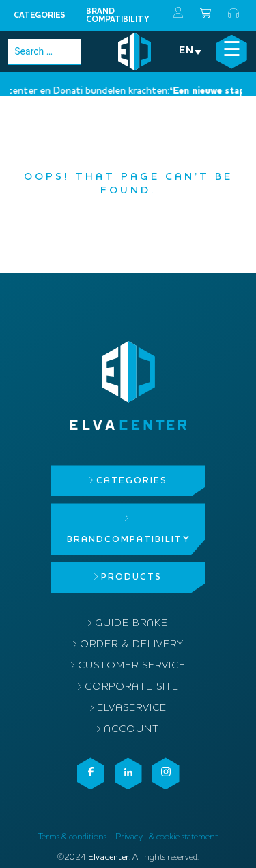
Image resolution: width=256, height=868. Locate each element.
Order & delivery (132, 645)
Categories (40, 16)
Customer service (132, 666)
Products (131, 577)
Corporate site (132, 687)
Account (131, 730)
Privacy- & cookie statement (167, 837)
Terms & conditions (72, 837)
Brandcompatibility (118, 16)
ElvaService (132, 708)
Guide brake (131, 624)
